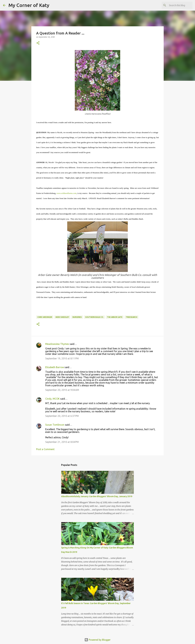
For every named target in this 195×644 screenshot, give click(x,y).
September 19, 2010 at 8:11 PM (62, 358)
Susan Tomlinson (55, 425)
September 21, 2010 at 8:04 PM (62, 442)
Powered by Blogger (97, 640)
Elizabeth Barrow (55, 367)
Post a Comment (45, 449)
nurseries (77, 317)
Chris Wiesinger (45, 317)
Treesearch (131, 317)
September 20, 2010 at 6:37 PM (62, 416)
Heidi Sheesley (62, 317)
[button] (38, 43)
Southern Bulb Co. (94, 317)
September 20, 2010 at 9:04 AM (62, 390)
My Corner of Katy (29, 5)
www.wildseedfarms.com (66, 193)
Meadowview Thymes (57, 344)
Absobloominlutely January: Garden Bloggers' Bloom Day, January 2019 (97, 496)
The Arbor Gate (115, 317)
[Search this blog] (177, 5)
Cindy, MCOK (52, 399)
